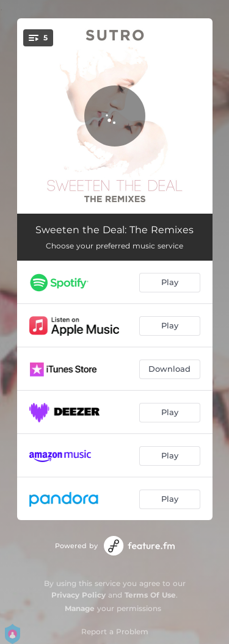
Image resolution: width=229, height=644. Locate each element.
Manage (80, 608)
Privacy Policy (78, 595)
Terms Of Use (150, 595)
